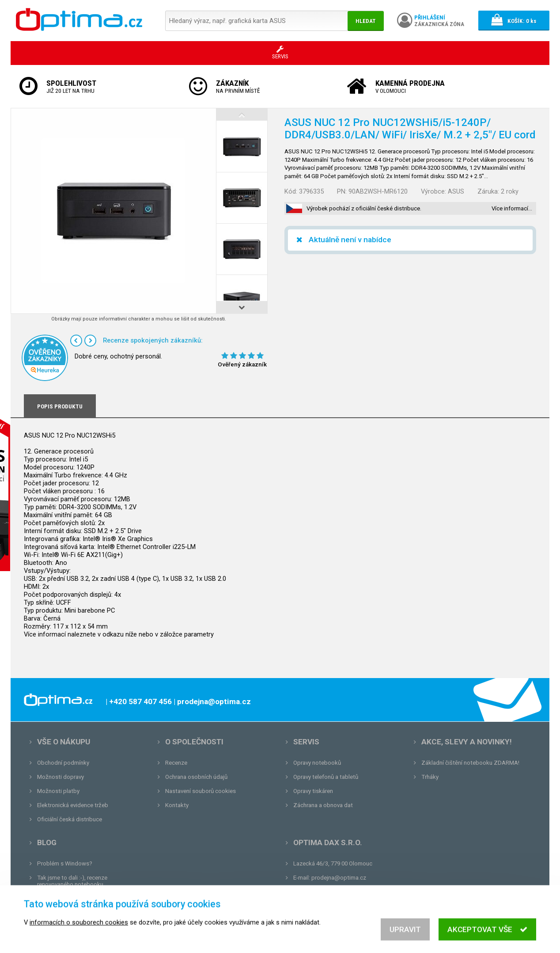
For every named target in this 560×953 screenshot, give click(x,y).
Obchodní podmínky (63, 763)
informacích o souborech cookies (79, 930)
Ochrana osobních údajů (196, 777)
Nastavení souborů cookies (201, 791)
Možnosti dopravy (61, 777)
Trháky (430, 777)
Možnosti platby (58, 791)
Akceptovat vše (487, 937)
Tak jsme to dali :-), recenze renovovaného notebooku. (72, 881)
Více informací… (512, 208)
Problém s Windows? (65, 863)
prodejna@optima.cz (339, 878)
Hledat (366, 21)
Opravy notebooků (317, 763)
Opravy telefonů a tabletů (326, 777)
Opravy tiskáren (313, 791)
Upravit (405, 937)
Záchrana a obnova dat (323, 805)
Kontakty (177, 805)
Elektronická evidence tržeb (73, 805)
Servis (306, 742)
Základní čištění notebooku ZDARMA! (470, 763)
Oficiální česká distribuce (70, 819)
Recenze (176, 763)
